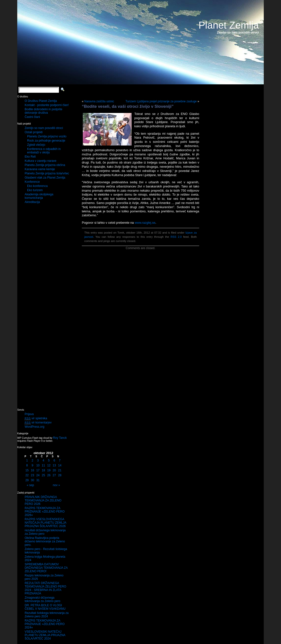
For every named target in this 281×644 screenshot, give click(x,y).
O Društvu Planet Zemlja (41, 101)
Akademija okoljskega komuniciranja (39, 196)
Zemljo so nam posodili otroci (44, 128)
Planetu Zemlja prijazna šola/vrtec (47, 173)
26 (49, 475)
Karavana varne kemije (40, 169)
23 (32, 475)
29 (27, 480)
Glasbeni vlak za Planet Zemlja (45, 178)
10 (38, 465)
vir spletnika (36, 418)
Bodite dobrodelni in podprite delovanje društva (44, 111)
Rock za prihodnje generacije (46, 141)
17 (38, 470)
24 (38, 475)
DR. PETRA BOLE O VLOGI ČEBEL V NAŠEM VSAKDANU (45, 607)
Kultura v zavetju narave (41, 161)
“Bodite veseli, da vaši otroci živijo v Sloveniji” (128, 106)
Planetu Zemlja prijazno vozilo (47, 136)
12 (49, 465)
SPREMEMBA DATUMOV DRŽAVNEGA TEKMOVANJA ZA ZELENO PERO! (46, 568)
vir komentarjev (38, 423)
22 (27, 475)
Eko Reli (30, 157)
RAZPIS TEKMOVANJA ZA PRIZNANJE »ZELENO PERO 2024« (45, 624)
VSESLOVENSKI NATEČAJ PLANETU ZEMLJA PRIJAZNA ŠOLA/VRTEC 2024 (45, 635)
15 (27, 470)
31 (38, 480)
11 (43, 465)
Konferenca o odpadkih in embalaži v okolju (44, 151)
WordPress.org (35, 427)
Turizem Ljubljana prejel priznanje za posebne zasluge (161, 101)
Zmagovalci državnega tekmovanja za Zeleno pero (43, 599)
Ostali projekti (34, 132)
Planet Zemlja (229, 25)
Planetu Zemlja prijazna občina (45, 165)
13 (54, 465)
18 (43, 470)
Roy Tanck (60, 438)
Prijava (29, 414)
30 (32, 480)
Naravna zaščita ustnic (99, 101)
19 (49, 470)
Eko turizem (35, 190)
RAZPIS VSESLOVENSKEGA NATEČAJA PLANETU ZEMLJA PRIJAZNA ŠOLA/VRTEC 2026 (45, 523)
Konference (32, 182)
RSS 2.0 (176, 237)
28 (60, 475)
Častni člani (32, 117)
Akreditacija (32, 202)
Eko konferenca (37, 186)
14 (60, 465)
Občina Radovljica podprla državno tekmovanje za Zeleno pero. (45, 541)
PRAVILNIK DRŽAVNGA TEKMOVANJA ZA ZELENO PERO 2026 (43, 500)
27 (54, 475)
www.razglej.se (145, 223)
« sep (30, 485)
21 (60, 470)
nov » (56, 485)
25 (43, 475)
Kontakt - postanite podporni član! (47, 105)
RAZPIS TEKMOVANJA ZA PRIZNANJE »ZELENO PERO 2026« (45, 512)
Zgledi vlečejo (36, 145)
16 (32, 470)
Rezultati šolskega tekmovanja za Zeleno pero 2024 (47, 615)
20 (54, 470)
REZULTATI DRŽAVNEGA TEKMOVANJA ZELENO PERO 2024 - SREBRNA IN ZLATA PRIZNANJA (45, 588)
